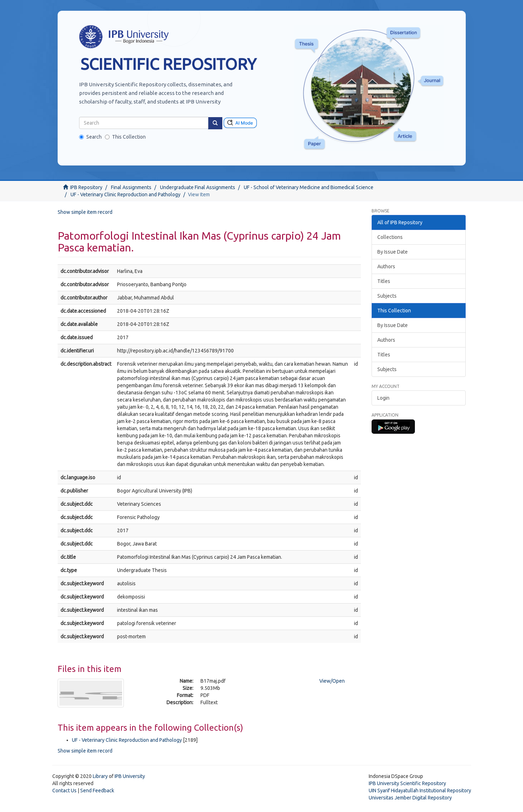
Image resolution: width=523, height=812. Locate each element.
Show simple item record (85, 212)
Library (100, 776)
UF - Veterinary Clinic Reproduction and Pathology (125, 194)
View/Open (332, 681)
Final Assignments (131, 187)
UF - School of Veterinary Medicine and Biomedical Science (309, 187)
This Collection (125, 137)
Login (383, 398)
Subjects (387, 296)
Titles (384, 281)
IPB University (130, 776)
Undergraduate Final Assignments (198, 187)
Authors (386, 266)
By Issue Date (393, 252)
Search (90, 137)
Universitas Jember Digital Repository (410, 798)
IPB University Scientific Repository (407, 783)
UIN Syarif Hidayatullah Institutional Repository (420, 791)
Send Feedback (97, 791)
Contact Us (64, 791)
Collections (390, 237)
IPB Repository (86, 187)
